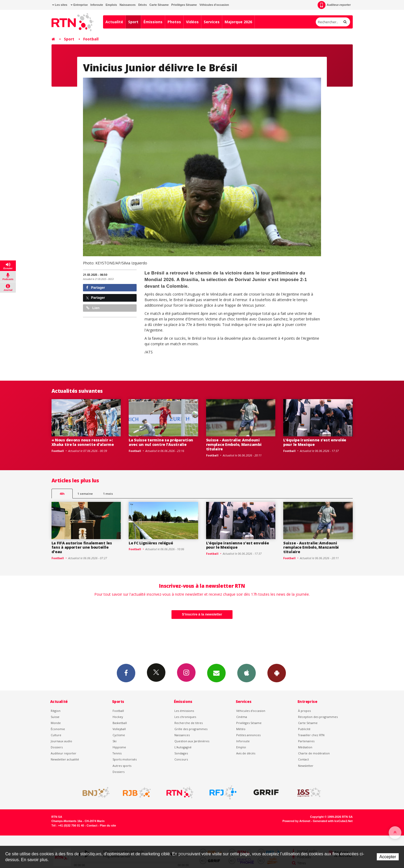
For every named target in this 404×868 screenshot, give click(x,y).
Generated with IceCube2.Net (333, 821)
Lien (93, 308)
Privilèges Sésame (184, 5)
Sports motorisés (125, 759)
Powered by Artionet (296, 821)
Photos (174, 22)
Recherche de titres (189, 723)
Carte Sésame (159, 5)
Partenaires (306, 741)
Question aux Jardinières (192, 741)
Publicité (304, 729)
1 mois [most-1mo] (108, 494)
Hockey (118, 717)
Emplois (111, 5)
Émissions (153, 22)
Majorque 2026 (238, 22)
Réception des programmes (318, 717)
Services (212, 22)
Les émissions (184, 711)
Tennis (117, 753)
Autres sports (122, 766)
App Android (277, 673)
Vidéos (192, 22)
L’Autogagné (183, 747)
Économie (58, 729)
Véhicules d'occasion (214, 5)
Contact (303, 759)
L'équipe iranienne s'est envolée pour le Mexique (315, 442)
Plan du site (108, 825)
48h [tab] (62, 494)
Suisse (55, 717)
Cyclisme (119, 735)
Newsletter (306, 766)
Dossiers (57, 747)
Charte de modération (314, 753)
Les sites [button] (60, 5)
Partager (96, 288)
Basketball (120, 723)
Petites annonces (248, 735)
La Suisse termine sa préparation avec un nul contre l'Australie (161, 442)
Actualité (114, 22)
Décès (142, 5)
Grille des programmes (191, 729)
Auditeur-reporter (334, 5)
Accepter (388, 857)
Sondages (181, 753)
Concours (181, 759)
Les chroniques (185, 717)
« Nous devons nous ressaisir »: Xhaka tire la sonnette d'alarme (83, 442)
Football (91, 39)
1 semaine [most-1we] (85, 494)
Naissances (128, 5)
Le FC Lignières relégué (151, 543)
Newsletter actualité (65, 759)
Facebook (126, 673)
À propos (304, 711)
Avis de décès (246, 753)
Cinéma (242, 717)
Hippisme (119, 747)
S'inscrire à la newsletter (202, 614)
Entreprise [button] (79, 5)
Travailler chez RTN (311, 735)
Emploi (241, 747)
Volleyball (119, 729)
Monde (56, 723)
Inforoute (97, 5)
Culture (56, 735)
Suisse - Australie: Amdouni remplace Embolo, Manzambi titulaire (234, 444)
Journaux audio (61, 741)
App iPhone (247, 673)
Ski (115, 741)
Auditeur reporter (64, 753)
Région (56, 711)
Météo (241, 729)
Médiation (305, 747)
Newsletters (216, 673)
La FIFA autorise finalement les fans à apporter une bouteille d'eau (82, 547)
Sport (133, 22)
